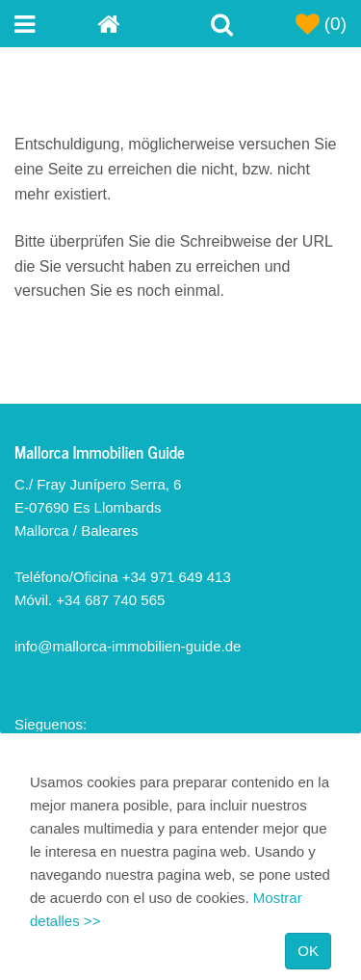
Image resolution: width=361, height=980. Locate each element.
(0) (322, 24)
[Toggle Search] (222, 24)
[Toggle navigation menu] (56, 24)
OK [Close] (308, 951)
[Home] (139, 24)
